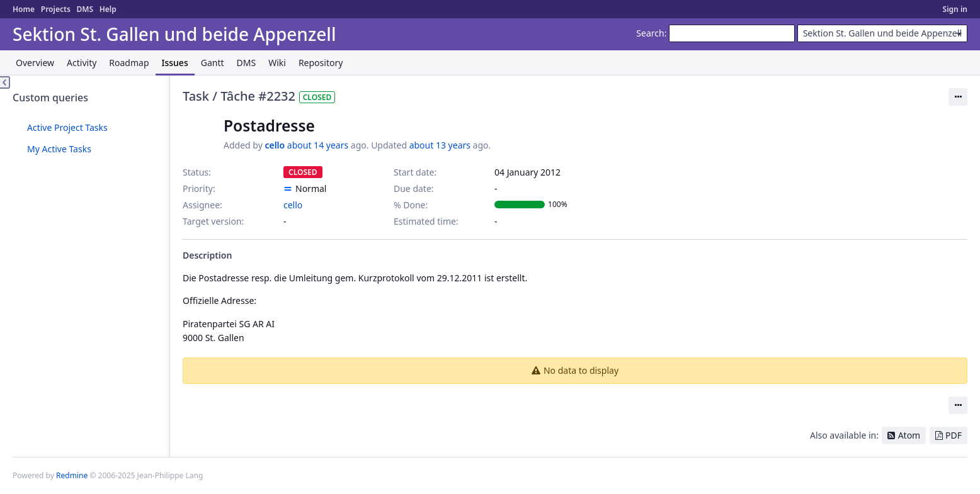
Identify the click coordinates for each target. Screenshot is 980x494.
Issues (175, 63)
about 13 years (440, 145)
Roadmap (129, 63)
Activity (82, 63)
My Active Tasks (59, 149)
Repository (321, 63)
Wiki (277, 63)
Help (108, 9)
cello (275, 145)
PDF (954, 435)
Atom (909, 435)
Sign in (955, 9)
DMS (85, 9)
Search (650, 33)
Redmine (72, 475)
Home (24, 9)
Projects (56, 9)
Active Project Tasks (67, 127)
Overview (35, 63)
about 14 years (318, 145)
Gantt (213, 63)
